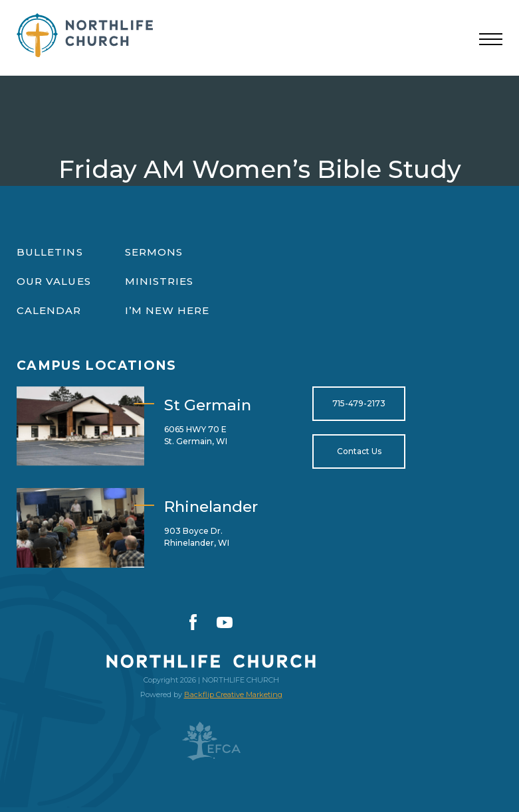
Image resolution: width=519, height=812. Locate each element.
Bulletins (50, 252)
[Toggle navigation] (491, 40)
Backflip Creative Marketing (233, 694)
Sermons (154, 252)
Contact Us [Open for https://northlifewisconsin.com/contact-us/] (359, 451)
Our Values (54, 281)
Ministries (159, 281)
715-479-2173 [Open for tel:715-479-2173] (359, 403)
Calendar (49, 310)
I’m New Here (167, 310)
